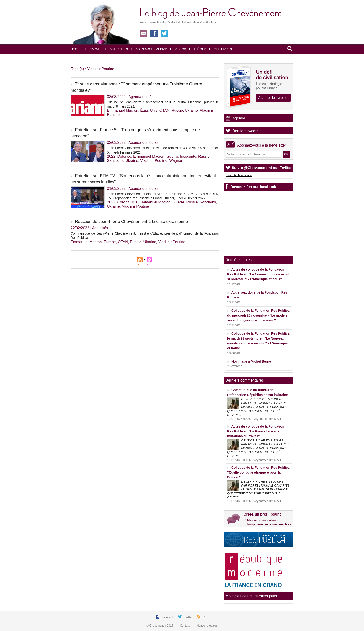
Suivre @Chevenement (239, 175)
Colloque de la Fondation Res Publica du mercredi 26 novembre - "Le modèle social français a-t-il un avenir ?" (258, 315)
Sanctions (115, 161)
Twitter (189, 617)
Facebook (168, 617)
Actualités (117, 49)
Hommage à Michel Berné (251, 361)
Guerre (172, 156)
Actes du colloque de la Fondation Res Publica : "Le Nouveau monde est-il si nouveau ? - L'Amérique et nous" (258, 274)
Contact (184, 626)
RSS (206, 617)
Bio (75, 49)
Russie (177, 110)
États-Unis (149, 110)
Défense (124, 156)
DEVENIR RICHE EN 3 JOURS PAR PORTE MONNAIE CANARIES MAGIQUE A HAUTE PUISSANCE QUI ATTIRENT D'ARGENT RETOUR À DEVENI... (258, 407)
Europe (110, 242)
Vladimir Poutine (154, 161)
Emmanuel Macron (123, 110)
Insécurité (188, 156)
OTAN (164, 110)
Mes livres (221, 49)
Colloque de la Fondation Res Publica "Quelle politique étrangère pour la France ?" (258, 472)
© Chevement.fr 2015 (160, 626)
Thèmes (198, 49)
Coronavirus (127, 202)
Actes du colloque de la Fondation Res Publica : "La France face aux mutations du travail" (256, 431)
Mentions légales (205, 626)
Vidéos (178, 49)
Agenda (239, 118)
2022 (111, 156)
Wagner (176, 161)
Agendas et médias (149, 49)
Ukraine (191, 110)
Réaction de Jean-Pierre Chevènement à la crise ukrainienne (131, 222)
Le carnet (91, 49)
